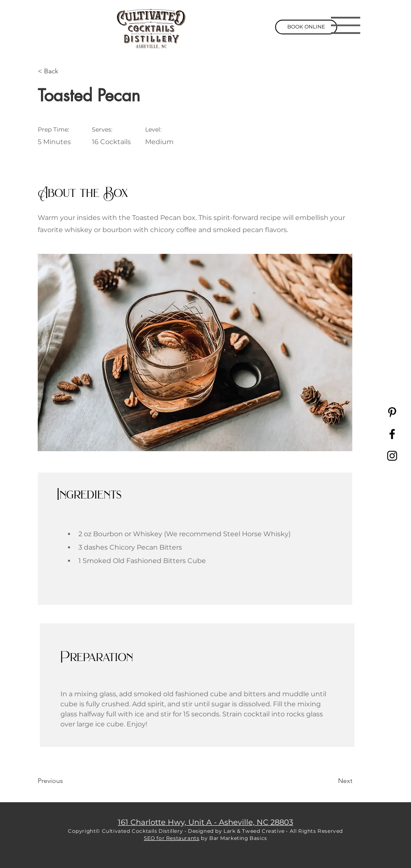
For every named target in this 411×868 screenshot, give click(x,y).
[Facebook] (392, 434)
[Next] (331, 781)
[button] (346, 25)
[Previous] (65, 781)
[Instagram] (392, 456)
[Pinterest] (392, 412)
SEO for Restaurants (172, 838)
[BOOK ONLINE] (306, 27)
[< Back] (65, 71)
